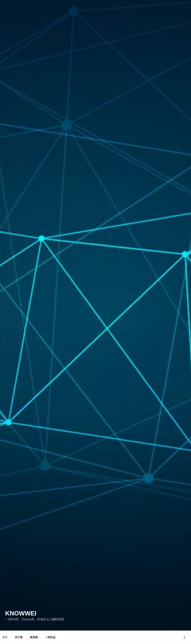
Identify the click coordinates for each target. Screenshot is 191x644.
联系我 (34, 637)
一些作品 (50, 637)
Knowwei (21, 613)
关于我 (19, 637)
